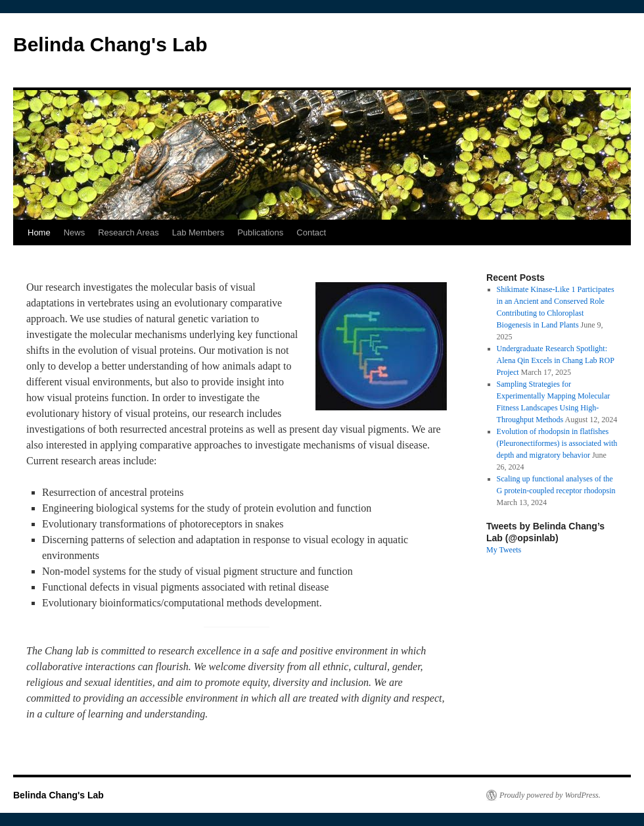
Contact (311, 232)
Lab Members (198, 232)
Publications (260, 232)
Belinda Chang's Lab (110, 44)
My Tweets (504, 550)
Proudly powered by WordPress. (550, 795)
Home (39, 232)
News (75, 232)
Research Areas (128, 232)
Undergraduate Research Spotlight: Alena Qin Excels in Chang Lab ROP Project (556, 360)
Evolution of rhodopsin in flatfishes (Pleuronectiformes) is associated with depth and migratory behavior (557, 443)
